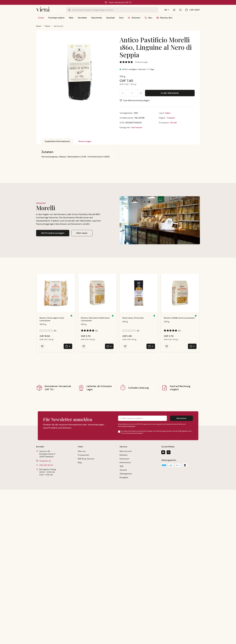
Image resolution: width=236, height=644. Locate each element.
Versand (123, 470)
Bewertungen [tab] (85, 141)
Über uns (82, 451)
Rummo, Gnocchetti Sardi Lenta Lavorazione (95, 319)
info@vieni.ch (45, 461)
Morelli (173, 123)
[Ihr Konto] (180, 10)
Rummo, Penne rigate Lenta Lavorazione (52, 319)
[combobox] (115, 10)
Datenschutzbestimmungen (142, 431)
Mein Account (126, 451)
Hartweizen (137, 127)
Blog (80, 462)
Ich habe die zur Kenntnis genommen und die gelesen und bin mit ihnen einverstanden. (156, 432)
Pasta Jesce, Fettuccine (133, 318)
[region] (79, 74)
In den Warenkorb (170, 93)
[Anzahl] (132, 93)
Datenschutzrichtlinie (174, 424)
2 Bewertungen (142, 62)
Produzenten (83, 455)
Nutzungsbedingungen (127, 426)
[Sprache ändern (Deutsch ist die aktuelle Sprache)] (167, 10)
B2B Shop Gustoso (86, 459)
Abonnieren (181, 418)
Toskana (171, 118)
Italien (168, 113)
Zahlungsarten (126, 474)
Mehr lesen (82, 233)
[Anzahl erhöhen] (141, 93)
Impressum (124, 459)
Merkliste (124, 455)
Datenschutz (125, 462)
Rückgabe (124, 477)
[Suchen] (69, 10)
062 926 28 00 (46, 465)
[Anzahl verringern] (123, 93)
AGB (180, 431)
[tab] (57, 141)
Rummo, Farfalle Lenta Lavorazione (179, 318)
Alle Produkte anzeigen (53, 233)
